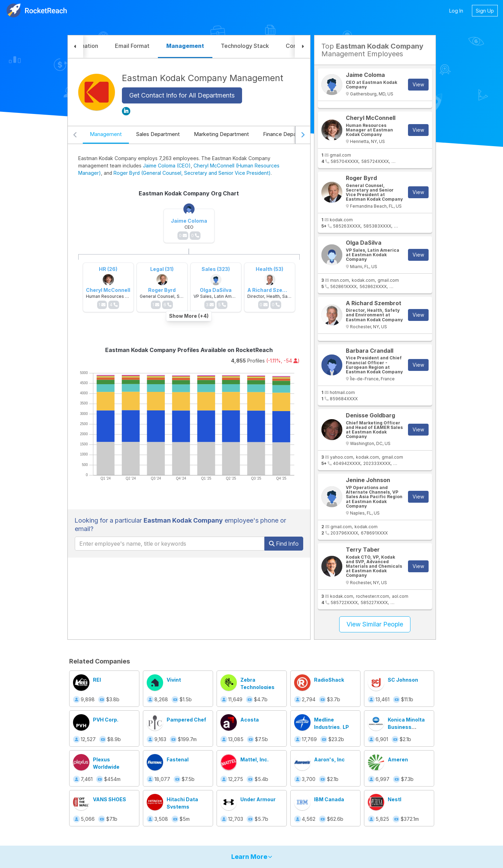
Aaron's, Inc (329, 759)
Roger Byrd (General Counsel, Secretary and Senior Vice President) (192, 173)
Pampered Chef (186, 720)
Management (106, 134)
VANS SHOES (110, 799)
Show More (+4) (189, 316)
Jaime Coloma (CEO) (167, 166)
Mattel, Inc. (254, 759)
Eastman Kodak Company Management (203, 78)
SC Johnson (403, 680)
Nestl (395, 799)
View (418, 84)
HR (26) (108, 269)
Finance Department (288, 134)
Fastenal (178, 759)
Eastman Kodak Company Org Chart (189, 193)
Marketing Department (221, 134)
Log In (456, 11)
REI (97, 680)
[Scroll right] (303, 135)
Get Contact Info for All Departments (182, 95)
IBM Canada (329, 799)
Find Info (284, 544)
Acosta (250, 720)
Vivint (174, 680)
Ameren (398, 759)
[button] (75, 47)
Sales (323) (216, 269)
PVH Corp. (106, 720)
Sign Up (485, 11)
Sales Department (158, 134)
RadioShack (329, 680)
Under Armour (258, 799)
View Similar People (375, 624)
